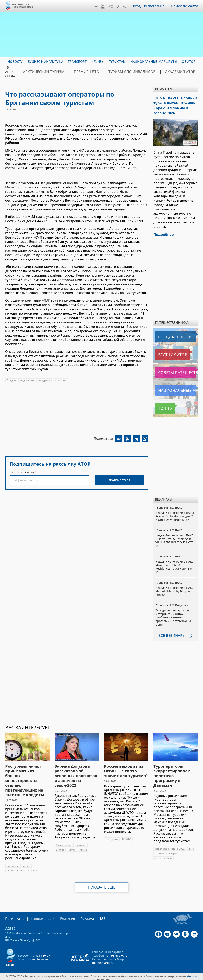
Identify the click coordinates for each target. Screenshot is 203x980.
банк (36, 868)
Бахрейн (81, 842)
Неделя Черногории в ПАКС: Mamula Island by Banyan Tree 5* (175, 588)
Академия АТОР (154, 72)
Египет (60, 847)
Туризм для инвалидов (114, 72)
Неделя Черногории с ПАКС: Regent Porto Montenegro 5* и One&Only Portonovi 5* (175, 513)
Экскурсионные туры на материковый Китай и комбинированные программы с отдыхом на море (173, 614)
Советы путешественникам (176, 370)
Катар (72, 847)
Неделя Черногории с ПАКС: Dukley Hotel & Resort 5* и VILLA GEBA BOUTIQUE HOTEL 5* (175, 538)
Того (191, 846)
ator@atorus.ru (38, 956)
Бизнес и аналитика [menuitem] (45, 62)
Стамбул (160, 851)
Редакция (61, 916)
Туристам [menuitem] (117, 62)
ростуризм (44, 380)
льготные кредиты (18, 868)
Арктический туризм (40, 72)
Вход (140, 6)
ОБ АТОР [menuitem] (189, 62)
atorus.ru (192, 973)
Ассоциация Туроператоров (23, 5)
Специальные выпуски (174, 334)
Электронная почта (22, 472)
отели (27, 863)
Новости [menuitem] (15, 62)
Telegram (127, 6)
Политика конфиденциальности (27, 916)
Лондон (11, 380)
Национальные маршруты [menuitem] (154, 62)
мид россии (27, 380)
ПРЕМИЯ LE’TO (76, 72)
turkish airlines (164, 855)
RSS (93, 916)
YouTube (106, 6)
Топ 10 (161, 405)
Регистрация (157, 6)
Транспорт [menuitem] (77, 62)
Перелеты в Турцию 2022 (170, 846)
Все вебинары (170, 632)
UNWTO (127, 836)
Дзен (99, 6)
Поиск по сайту (186, 6)
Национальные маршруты (176, 388)
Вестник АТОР (166, 352)
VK (113, 6)
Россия (84, 847)
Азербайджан (64, 842)
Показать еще (102, 884)
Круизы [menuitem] (98, 62)
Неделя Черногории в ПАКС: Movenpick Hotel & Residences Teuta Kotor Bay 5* (175, 564)
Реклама (79, 916)
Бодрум (173, 851)
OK (120, 6)
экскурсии (60, 380)
